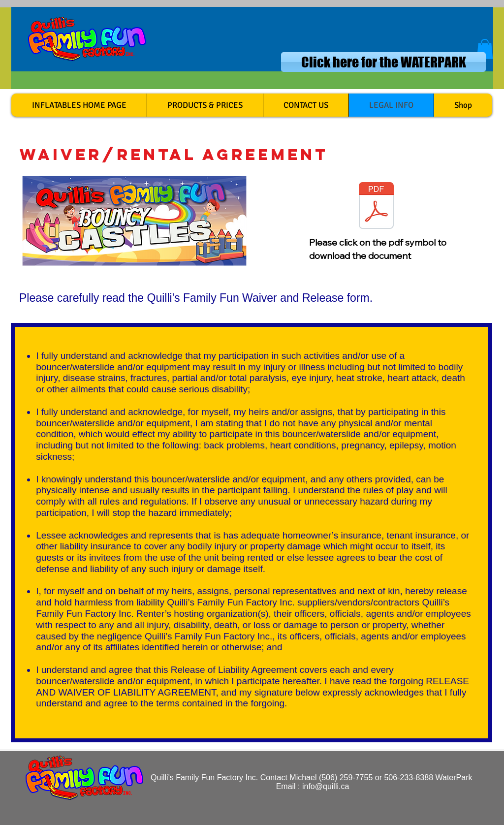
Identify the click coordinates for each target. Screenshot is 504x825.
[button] (485, 49)
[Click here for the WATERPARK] (383, 62)
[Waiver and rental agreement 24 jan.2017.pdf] (376, 212)
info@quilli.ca (326, 786)
